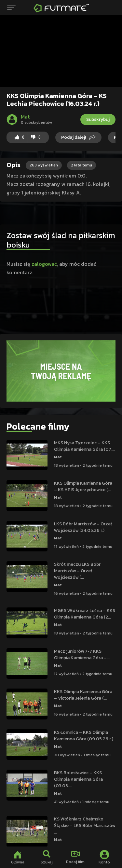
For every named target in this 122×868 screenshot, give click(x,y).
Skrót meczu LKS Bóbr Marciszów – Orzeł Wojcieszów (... (77, 571)
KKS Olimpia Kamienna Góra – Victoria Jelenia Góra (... (83, 695)
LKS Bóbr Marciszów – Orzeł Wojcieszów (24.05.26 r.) (83, 527)
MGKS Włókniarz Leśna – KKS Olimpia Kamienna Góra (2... (85, 614)
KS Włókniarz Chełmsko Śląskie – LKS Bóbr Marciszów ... (85, 825)
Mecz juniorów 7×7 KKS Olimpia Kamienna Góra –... (82, 655)
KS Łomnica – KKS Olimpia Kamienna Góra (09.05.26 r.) (84, 736)
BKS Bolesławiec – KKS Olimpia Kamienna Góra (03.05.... (78, 779)
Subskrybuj (98, 119)
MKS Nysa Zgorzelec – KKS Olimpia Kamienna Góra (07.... (85, 446)
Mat (58, 457)
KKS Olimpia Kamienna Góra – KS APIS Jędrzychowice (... (83, 486)
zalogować (44, 264)
